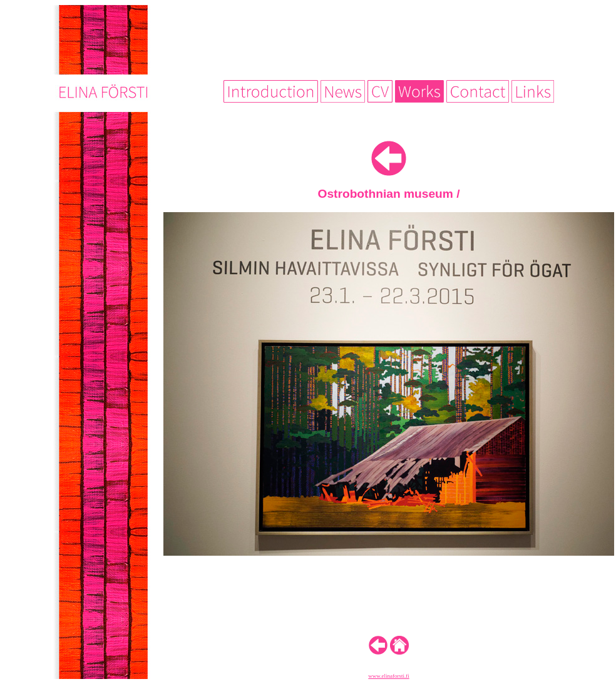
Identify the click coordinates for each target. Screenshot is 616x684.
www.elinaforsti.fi (388, 676)
